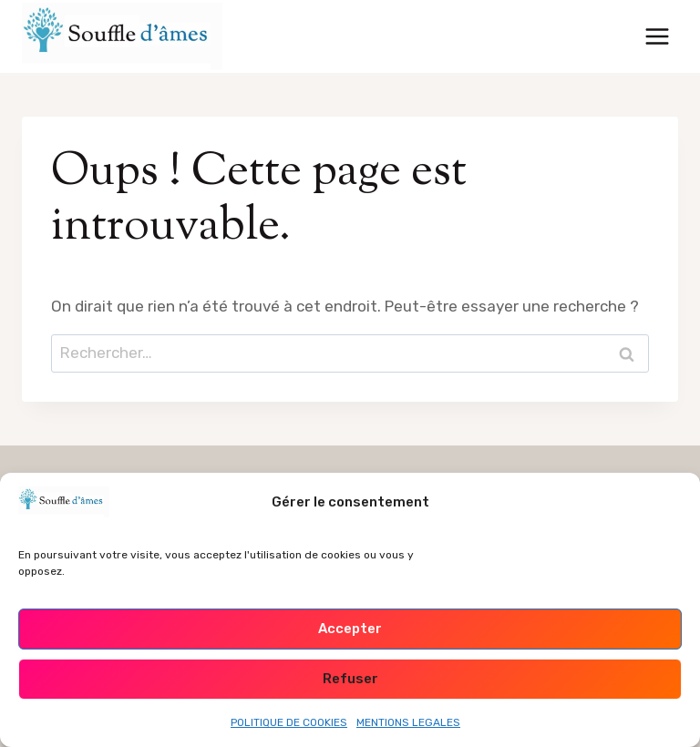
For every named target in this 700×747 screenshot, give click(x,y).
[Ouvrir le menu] (657, 36)
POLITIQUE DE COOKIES (289, 722)
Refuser (350, 679)
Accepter (350, 629)
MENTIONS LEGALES (408, 722)
